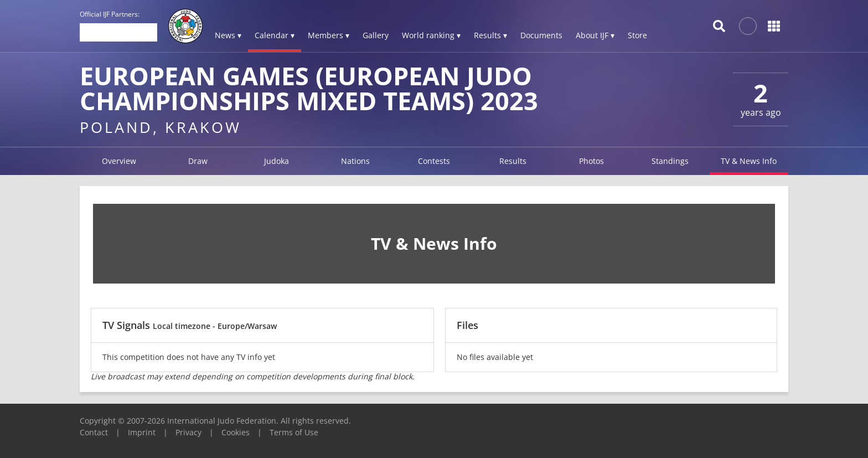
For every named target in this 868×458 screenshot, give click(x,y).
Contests (434, 161)
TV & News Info (749, 161)
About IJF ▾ (595, 35)
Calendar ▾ (275, 35)
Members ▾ (329, 35)
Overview (119, 161)
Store (637, 35)
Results (513, 161)
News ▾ (228, 35)
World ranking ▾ (431, 35)
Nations (355, 161)
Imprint (142, 432)
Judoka (277, 161)
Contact (94, 432)
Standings (670, 161)
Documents (541, 35)
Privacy (188, 432)
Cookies (236, 432)
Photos (591, 161)
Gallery (376, 35)
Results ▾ (490, 35)
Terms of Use (294, 432)
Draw (198, 161)
